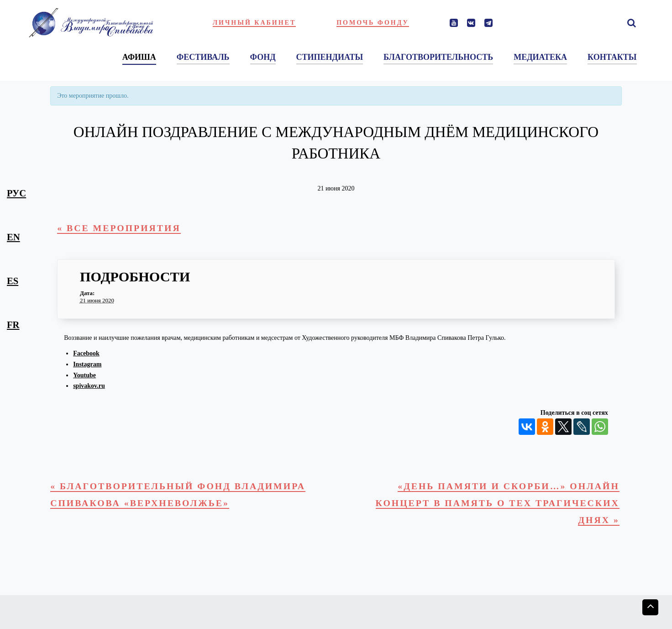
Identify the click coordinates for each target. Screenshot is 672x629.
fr (13, 325)
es (13, 281)
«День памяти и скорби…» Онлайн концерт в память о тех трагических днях (493, 505)
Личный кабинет (255, 23)
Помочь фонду (373, 23)
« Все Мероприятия (121, 228)
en (13, 237)
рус (16, 193)
